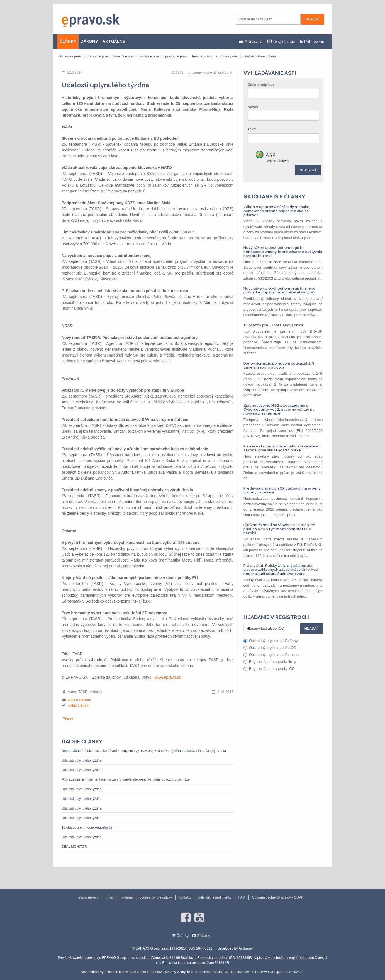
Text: (252, 129)
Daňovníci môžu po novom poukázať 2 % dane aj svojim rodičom (279, 365)
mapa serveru (88, 897)
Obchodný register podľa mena (271, 655)
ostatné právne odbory (259, 56)
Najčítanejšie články (274, 196)
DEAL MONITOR (74, 847)
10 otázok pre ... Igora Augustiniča (87, 827)
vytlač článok (78, 705)
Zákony (204, 936)
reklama (127, 897)
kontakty (185, 897)
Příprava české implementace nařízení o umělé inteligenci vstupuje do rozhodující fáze (126, 779)
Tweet (68, 719)
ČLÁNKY (68, 42)
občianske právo (70, 56)
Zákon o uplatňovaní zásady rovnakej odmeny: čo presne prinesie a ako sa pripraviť (277, 211)
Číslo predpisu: (261, 85)
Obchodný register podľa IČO (270, 648)
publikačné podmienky (215, 897)
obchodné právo (98, 56)
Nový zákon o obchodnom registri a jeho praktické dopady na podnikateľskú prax (280, 290)
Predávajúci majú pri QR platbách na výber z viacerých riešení (282, 490)
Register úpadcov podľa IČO (269, 669)
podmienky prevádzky (156, 897)
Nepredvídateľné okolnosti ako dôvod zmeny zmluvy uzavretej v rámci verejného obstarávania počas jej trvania (144, 751)
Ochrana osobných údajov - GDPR (278, 897)
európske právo (227, 56)
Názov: (254, 107)
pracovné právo (177, 56)
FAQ (242, 897)
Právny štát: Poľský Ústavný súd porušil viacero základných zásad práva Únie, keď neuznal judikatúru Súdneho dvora (281, 570)
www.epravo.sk (168, 677)
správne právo (151, 56)
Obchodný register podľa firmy (271, 641)
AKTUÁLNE (114, 42)
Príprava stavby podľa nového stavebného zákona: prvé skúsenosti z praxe (282, 448)
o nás (110, 897)
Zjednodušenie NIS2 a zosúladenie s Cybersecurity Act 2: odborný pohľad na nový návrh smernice (279, 410)
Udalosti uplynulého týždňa (81, 760)
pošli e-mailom (79, 700)
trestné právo (202, 56)
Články (182, 936)
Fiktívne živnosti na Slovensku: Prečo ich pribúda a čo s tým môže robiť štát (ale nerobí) (279, 529)
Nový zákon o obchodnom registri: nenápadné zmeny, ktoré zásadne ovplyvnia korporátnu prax (283, 252)
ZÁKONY (89, 42)
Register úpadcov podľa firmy (270, 662)
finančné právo (125, 56)
